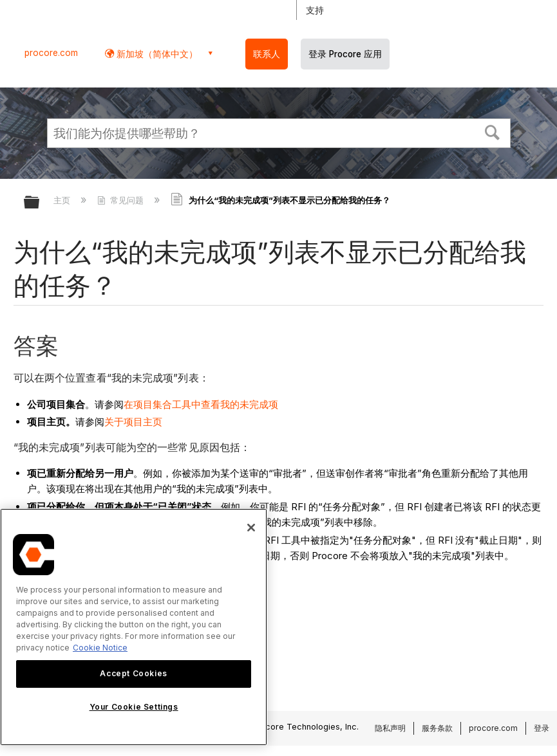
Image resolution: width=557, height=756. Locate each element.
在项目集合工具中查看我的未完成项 (201, 404)
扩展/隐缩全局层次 (40, 203)
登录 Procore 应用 (345, 54)
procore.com (51, 53)
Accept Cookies (133, 673)
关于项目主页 (133, 422)
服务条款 (437, 728)
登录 (542, 728)
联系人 (267, 54)
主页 (63, 200)
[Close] (251, 528)
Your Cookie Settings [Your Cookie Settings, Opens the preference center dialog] (134, 707)
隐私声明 (390, 728)
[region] (134, 627)
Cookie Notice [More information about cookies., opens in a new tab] (100, 648)
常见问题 (122, 200)
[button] (492, 131)
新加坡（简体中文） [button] (156, 54)
